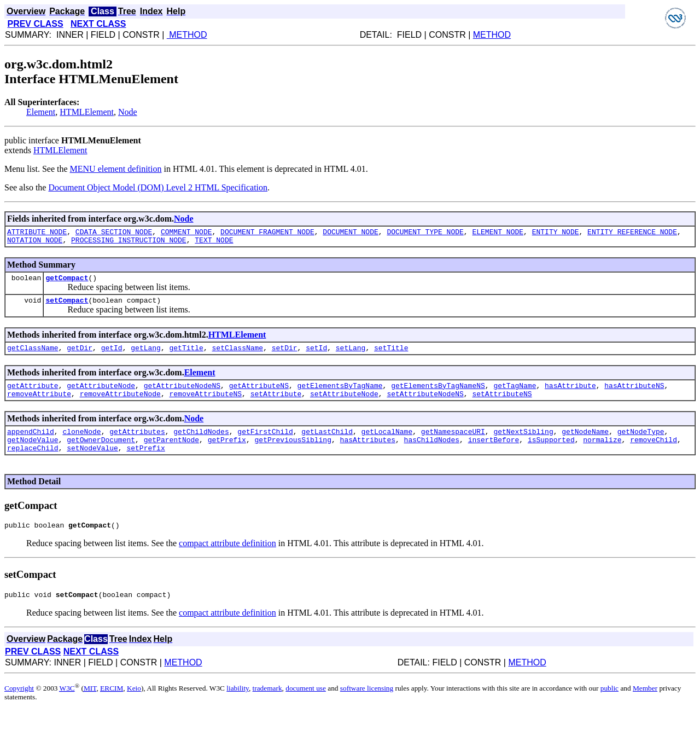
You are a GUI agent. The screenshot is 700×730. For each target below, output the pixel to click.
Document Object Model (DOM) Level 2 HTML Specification (158, 187)
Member (645, 708)
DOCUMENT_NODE (350, 233)
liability (238, 708)
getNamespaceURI (453, 444)
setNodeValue (92, 464)
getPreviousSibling (293, 454)
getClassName (33, 356)
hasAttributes (367, 454)
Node (128, 112)
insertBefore (494, 454)
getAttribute (33, 395)
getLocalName (387, 444)
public (609, 708)
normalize (602, 454)
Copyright (19, 708)
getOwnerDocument (101, 454)
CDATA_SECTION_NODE (114, 233)
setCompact (67, 306)
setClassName (238, 356)
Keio (134, 708)
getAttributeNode (101, 395)
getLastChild (327, 444)
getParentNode (171, 454)
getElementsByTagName (340, 395)
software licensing (367, 708)
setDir (285, 356)
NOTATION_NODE (35, 243)
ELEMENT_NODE (498, 233)
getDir (80, 356)
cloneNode (81, 444)
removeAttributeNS (205, 405)
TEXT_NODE (214, 243)
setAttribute (276, 405)
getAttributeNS (259, 395)
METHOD (187, 35)
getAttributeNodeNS (182, 395)
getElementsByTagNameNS (438, 395)
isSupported (551, 454)
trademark (267, 708)
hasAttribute (570, 395)
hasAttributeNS (634, 395)
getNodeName (585, 444)
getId (112, 356)
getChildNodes (201, 444)
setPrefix (145, 464)
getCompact (67, 282)
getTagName (515, 395)
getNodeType (641, 444)
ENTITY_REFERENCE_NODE (632, 233)
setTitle (391, 356)
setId (316, 356)
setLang (351, 356)
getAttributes (137, 444)
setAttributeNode (344, 405)
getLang (146, 356)
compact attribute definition (227, 561)
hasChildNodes (432, 454)
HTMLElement (87, 112)
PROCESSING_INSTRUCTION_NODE (129, 243)
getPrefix (227, 454)
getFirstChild (265, 444)
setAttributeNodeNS (425, 405)
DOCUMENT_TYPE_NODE (425, 233)
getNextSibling (523, 444)
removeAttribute (39, 405)
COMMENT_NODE (186, 233)
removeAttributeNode (120, 405)
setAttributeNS (502, 405)
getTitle (186, 356)
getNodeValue (33, 454)
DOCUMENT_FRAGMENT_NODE (267, 233)
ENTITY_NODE (556, 233)
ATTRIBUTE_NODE (37, 233)
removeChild (654, 454)
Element (41, 112)
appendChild (31, 444)
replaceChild (33, 464)
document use (306, 708)
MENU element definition (116, 169)
